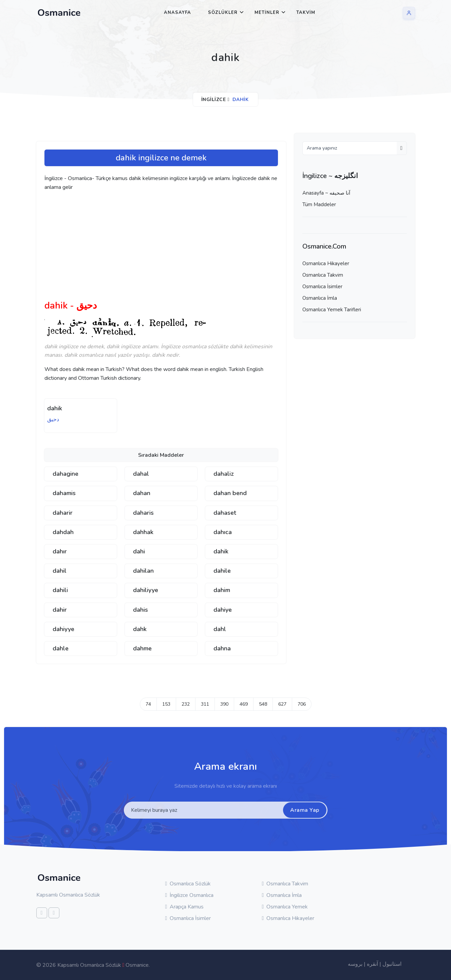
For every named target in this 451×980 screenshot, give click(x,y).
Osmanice (137, 965)
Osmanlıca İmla (320, 298)
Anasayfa (177, 13)
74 (148, 704)
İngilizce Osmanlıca (190, 895)
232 (186, 704)
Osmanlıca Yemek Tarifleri (332, 310)
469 (244, 704)
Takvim (306, 13)
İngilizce (214, 100)
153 (166, 704)
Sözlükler (223, 13)
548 (263, 704)
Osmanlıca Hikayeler (326, 263)
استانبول (392, 964)
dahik (55, 408)
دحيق (53, 419)
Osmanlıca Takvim (323, 275)
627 (282, 704)
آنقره (372, 964)
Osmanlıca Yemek (285, 907)
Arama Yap (305, 810)
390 (224, 704)
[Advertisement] (150, 248)
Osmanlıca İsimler (322, 287)
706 (302, 704)
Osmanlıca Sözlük (188, 884)
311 (205, 704)
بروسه (355, 964)
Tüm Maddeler (319, 204)
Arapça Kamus (185, 907)
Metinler (267, 13)
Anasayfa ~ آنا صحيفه (326, 193)
